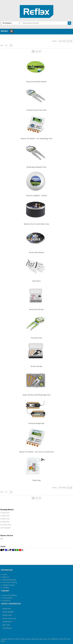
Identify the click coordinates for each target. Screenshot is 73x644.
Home (5, 574)
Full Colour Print (6, 525)
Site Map (6, 588)
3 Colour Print (5, 519)
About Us (6, 577)
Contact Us (7, 601)
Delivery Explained (9, 580)
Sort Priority (64, 41)
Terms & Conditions (10, 595)
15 (9, 45)
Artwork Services (9, 585)
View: (2, 45)
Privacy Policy (7, 598)
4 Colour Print (5, 522)
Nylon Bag (36, 480)
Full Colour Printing (10, 582)
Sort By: (55, 41)
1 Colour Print (5, 513)
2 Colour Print (5, 516)
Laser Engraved (5, 528)
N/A (2, 539)
